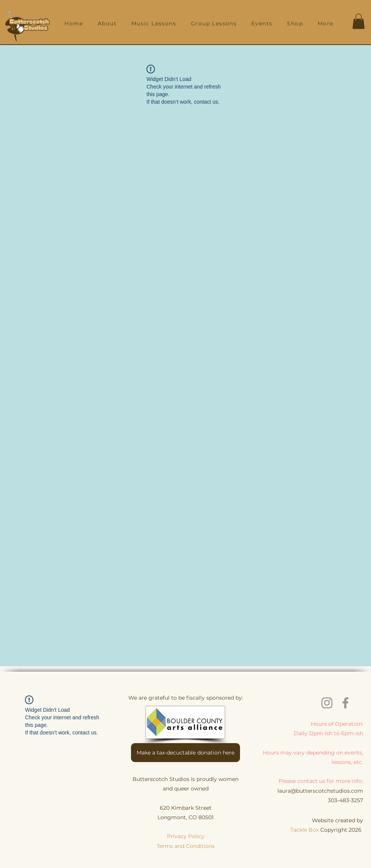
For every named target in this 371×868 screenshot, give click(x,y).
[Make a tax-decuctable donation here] (185, 753)
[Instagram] (327, 703)
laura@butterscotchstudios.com (320, 791)
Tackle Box (305, 830)
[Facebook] (345, 703)
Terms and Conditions (186, 846)
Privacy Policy (186, 836)
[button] (107, 23)
